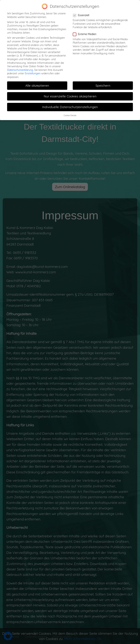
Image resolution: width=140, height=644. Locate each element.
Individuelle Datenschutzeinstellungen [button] (70, 104)
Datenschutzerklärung (20, 67)
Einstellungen (33, 71)
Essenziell (82, 13)
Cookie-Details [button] (70, 113)
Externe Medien (86, 32)
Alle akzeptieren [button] (37, 83)
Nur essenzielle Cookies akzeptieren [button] (70, 94)
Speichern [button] (103, 83)
